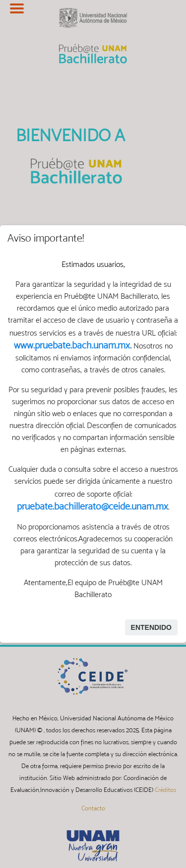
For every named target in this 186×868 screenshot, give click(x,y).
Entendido (151, 627)
